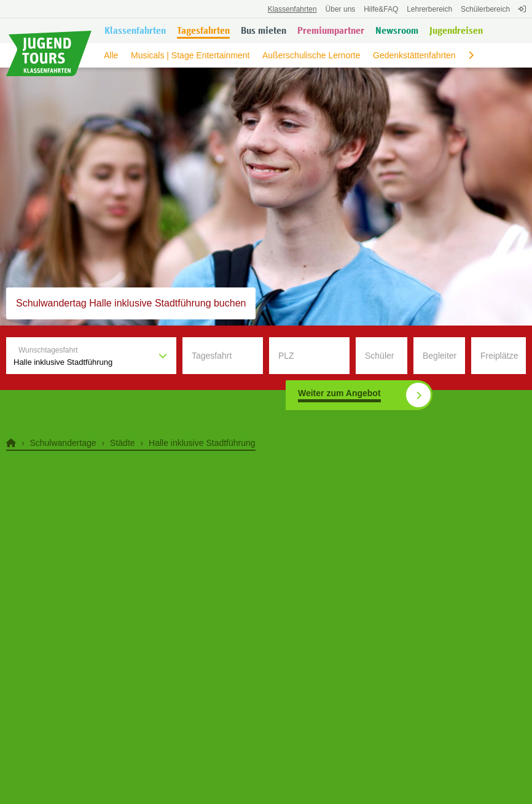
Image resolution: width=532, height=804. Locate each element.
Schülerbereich (485, 9)
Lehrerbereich (429, 9)
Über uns (341, 9)
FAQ (381, 9)
